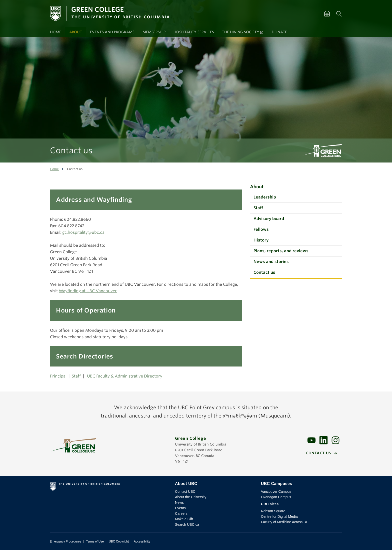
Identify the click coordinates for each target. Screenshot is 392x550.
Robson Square (273, 511)
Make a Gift (184, 519)
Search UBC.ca (187, 524)
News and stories (271, 262)
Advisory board (269, 219)
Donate (279, 32)
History (261, 240)
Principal (58, 376)
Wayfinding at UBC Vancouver (88, 291)
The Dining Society (241, 32)
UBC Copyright (119, 541)
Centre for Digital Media (279, 516)
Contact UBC (185, 491)
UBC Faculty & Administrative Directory (125, 376)
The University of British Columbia (108, 487)
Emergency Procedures (65, 541)
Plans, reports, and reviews (281, 251)
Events (180, 508)
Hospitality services (194, 32)
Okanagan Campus (276, 497)
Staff (76, 376)
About (76, 32)
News (179, 502)
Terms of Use (95, 541)
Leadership (265, 197)
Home (56, 32)
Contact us (264, 272)
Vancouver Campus (276, 491)
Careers (181, 513)
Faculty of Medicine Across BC (285, 522)
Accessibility (142, 541)
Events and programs (112, 32)
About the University (191, 497)
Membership (154, 32)
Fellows (261, 229)
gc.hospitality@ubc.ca (83, 232)
